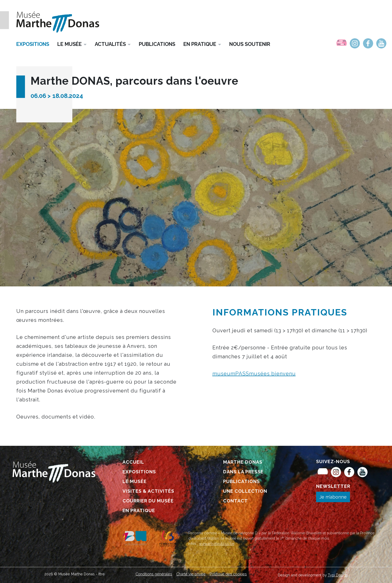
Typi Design (338, 575)
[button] (72, 44)
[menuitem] (342, 43)
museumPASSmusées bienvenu (254, 374)
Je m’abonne (333, 497)
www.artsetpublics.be (217, 544)
